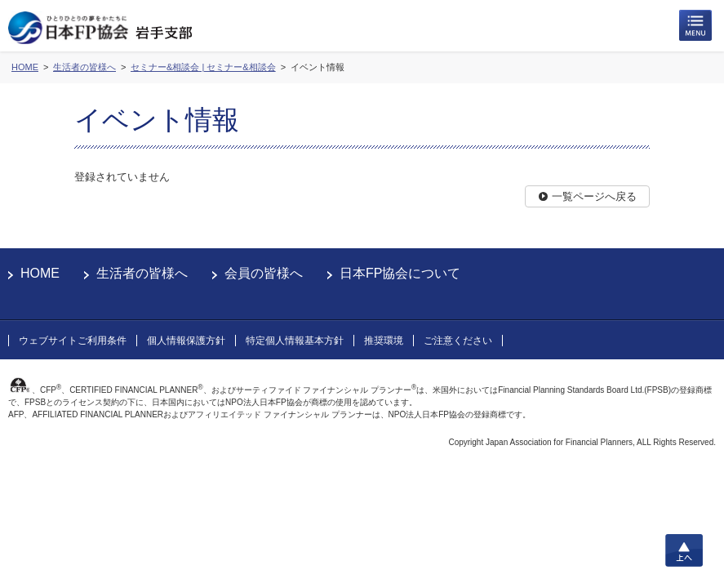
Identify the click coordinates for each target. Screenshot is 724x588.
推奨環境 (384, 341)
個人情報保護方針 (186, 341)
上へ (684, 550)
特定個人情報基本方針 (295, 341)
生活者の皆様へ (142, 273)
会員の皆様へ (264, 273)
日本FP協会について (400, 273)
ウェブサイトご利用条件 (73, 341)
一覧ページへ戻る (594, 196)
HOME (40, 273)
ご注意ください (458, 341)
